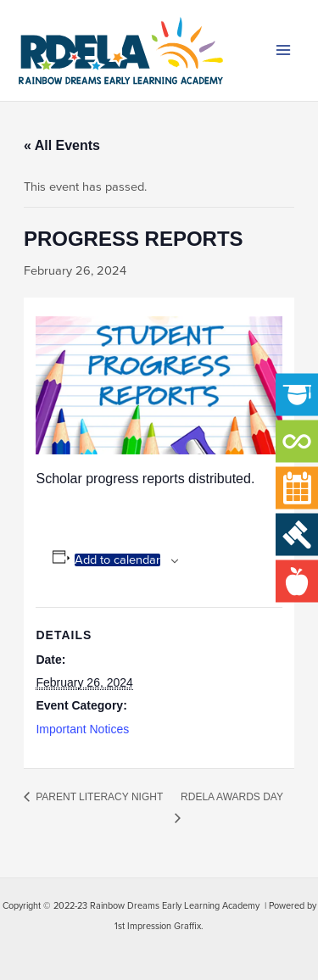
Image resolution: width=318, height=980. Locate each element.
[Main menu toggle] (283, 51)
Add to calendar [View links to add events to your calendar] (117, 560)
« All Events (62, 145)
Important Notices (82, 729)
